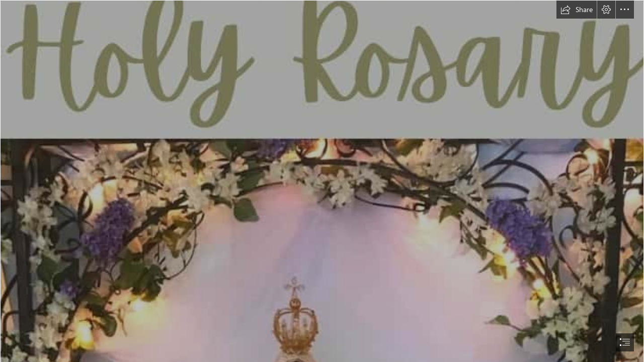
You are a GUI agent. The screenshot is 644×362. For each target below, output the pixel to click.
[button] (577, 10)
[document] (322, 181)
